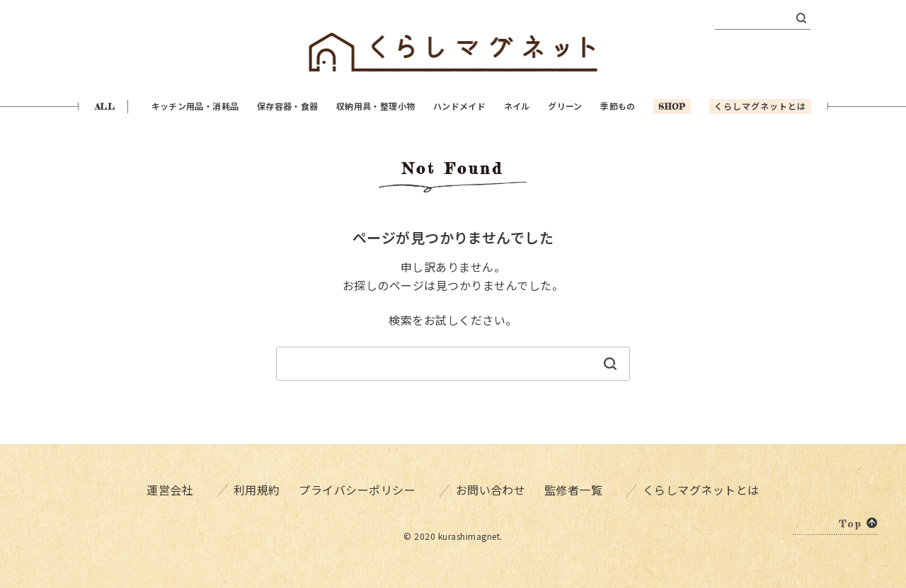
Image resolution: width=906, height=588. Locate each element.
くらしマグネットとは (711, 488)
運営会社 (161, 488)
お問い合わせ (488, 488)
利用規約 (243, 488)
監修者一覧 (587, 488)
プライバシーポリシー (359, 488)
